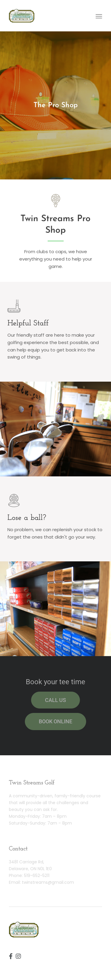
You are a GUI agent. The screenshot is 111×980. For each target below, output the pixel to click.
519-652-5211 (37, 875)
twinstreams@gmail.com (48, 882)
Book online (55, 721)
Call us (55, 700)
